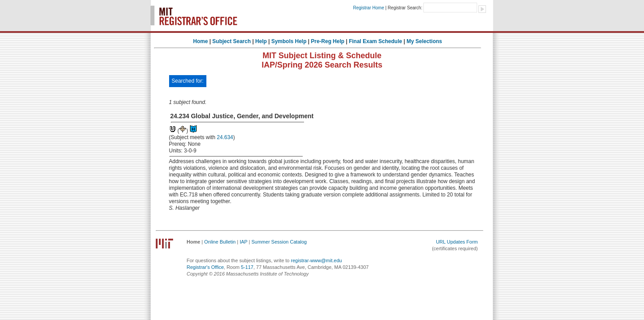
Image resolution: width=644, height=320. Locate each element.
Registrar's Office (205, 267)
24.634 (225, 137)
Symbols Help (289, 41)
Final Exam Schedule (375, 41)
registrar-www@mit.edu (316, 260)
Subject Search (231, 41)
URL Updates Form (457, 242)
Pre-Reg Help (328, 41)
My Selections (424, 41)
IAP (244, 242)
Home (200, 41)
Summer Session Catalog (279, 242)
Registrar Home (368, 8)
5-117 (247, 267)
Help (261, 41)
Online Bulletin (220, 242)
